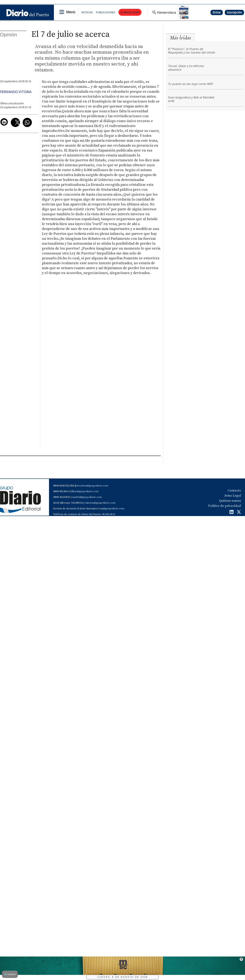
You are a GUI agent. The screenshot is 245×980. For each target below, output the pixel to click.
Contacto (234, 491)
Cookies (10, 974)
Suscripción (234, 12)
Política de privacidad (225, 506)
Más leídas (180, 38)
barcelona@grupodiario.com (92, 486)
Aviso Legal (233, 496)
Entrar (217, 12)
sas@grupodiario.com (112, 509)
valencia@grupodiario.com (100, 503)
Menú (71, 12)
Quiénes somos (230, 501)
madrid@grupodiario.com (87, 497)
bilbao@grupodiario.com (84, 491)
